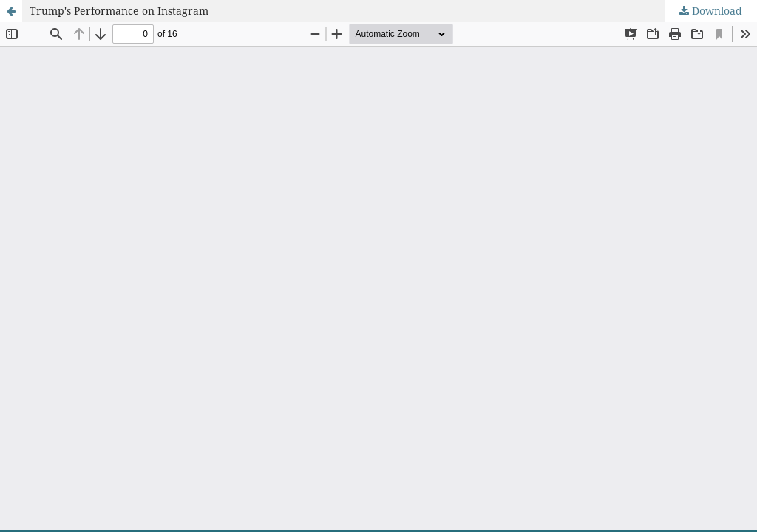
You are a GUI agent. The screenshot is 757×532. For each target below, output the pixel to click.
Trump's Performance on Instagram (119, 11)
